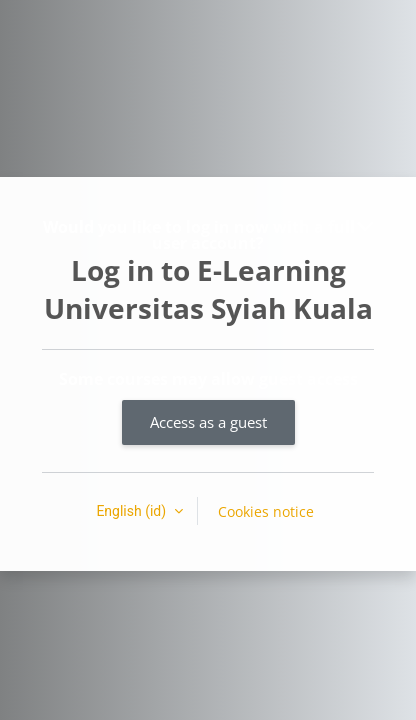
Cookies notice (266, 511)
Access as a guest (208, 422)
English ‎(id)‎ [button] (132, 511)
